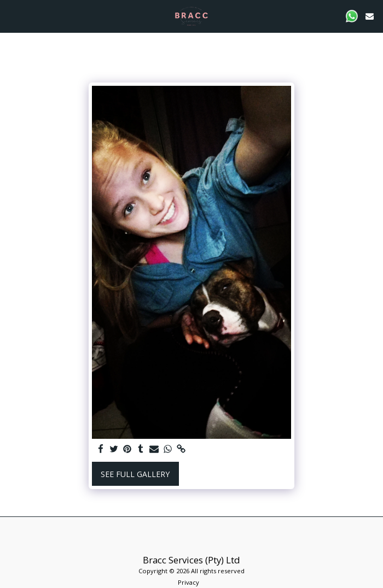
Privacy (188, 582)
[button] (12, 16)
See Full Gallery (135, 474)
